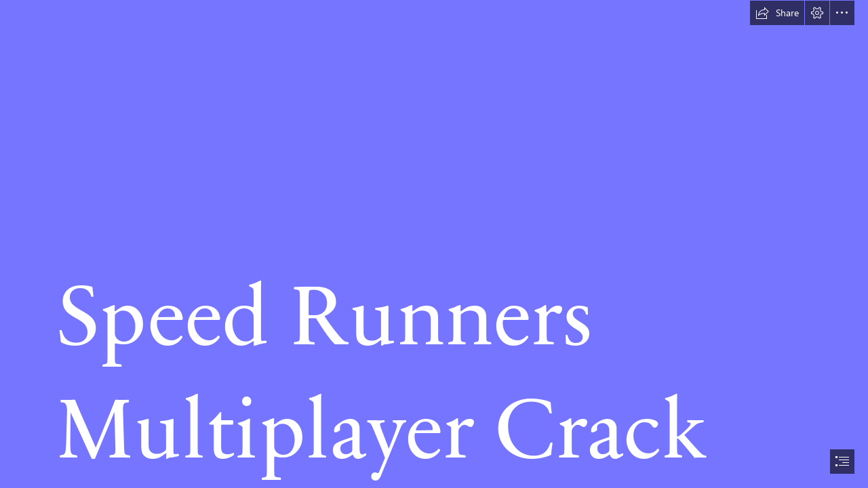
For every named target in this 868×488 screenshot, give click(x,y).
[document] (434, 244)
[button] (777, 13)
